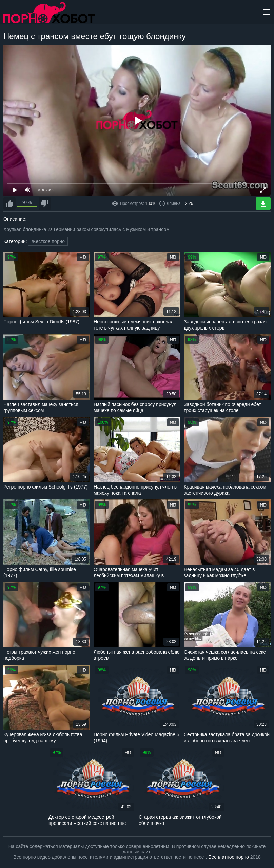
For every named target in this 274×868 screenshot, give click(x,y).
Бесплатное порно (228, 857)
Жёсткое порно (48, 241)
